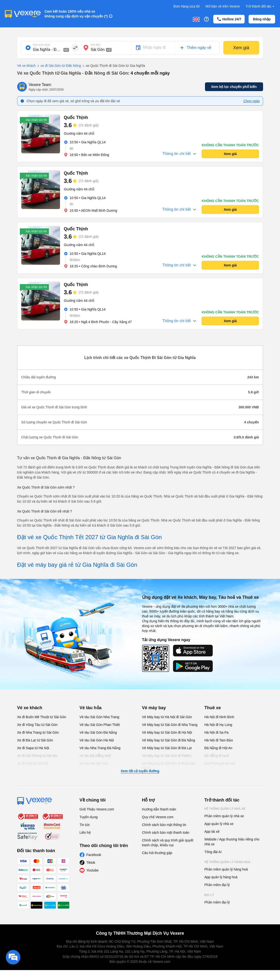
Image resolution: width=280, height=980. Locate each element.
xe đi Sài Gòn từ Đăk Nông (58, 66)
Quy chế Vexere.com (158, 817)
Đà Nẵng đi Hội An (219, 748)
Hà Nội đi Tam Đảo (219, 740)
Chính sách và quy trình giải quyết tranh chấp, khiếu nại (168, 843)
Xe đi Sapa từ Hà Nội (33, 748)
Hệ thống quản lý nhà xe (225, 809)
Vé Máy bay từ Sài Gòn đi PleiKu (167, 756)
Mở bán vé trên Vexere (223, 6)
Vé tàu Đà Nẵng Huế (95, 756)
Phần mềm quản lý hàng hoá (226, 869)
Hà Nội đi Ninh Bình (219, 717)
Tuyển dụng (89, 817)
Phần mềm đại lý (217, 885)
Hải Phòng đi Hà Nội (220, 763)
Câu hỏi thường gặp (157, 853)
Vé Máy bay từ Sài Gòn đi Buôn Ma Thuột (169, 766)
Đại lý (209, 895)
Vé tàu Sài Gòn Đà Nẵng (98, 732)
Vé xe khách (26, 66)
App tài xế (212, 832)
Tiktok (91, 863)
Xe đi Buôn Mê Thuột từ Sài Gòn (42, 717)
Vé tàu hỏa (91, 708)
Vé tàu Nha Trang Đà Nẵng (100, 748)
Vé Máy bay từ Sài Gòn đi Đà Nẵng (169, 740)
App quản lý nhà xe (219, 824)
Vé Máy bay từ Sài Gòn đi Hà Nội (167, 732)
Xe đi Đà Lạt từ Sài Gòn (35, 740)
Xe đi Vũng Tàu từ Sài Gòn (38, 725)
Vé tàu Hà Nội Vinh (94, 763)
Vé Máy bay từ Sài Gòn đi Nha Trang (170, 725)
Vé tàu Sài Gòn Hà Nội (97, 740)
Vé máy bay (154, 708)
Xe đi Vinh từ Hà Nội (33, 763)
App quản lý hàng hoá (221, 877)
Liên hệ (85, 832)
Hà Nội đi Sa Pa (217, 732)
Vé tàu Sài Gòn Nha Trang (99, 717)
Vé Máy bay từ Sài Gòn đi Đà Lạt (167, 748)
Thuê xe (213, 708)
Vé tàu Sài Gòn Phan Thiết (100, 725)
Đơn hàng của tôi (187, 6)
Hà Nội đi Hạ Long (218, 725)
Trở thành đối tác (260, 6)
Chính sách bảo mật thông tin (164, 825)
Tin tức (85, 825)
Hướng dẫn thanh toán (159, 809)
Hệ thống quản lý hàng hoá (227, 862)
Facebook (94, 855)
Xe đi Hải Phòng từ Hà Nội (37, 756)
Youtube (93, 870)
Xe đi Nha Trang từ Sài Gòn (38, 732)
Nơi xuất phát (42, 45)
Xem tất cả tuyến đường (140, 771)
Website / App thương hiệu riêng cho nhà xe (232, 842)
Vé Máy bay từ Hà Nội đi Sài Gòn (167, 717)
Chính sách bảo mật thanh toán (166, 832)
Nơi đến (96, 45)
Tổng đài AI (213, 852)
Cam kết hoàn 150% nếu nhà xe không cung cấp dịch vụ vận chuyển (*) (76, 14)
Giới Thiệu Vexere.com (97, 809)
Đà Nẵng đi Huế (217, 756)
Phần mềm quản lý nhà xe (224, 816)
